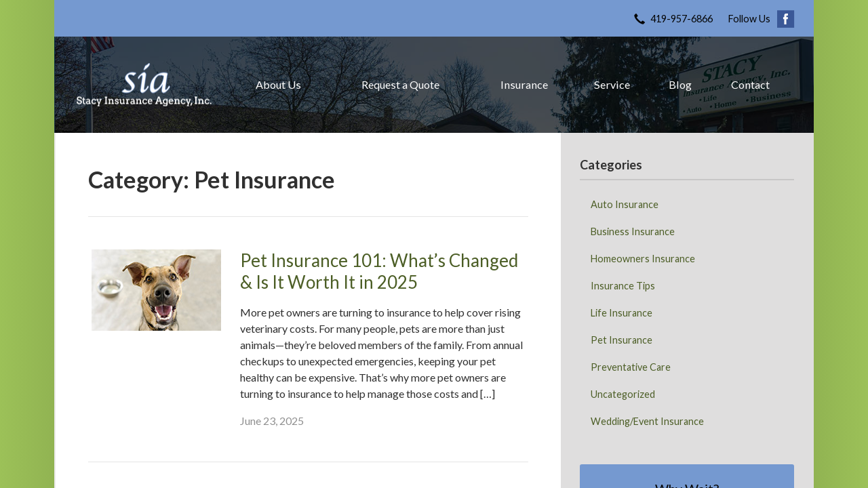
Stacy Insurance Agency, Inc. (144, 85)
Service (612, 84)
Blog (680, 84)
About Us (278, 84)
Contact (750, 84)
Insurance (524, 84)
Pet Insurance (622, 340)
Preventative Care (631, 367)
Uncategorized (623, 394)
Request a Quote (400, 84)
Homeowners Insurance (643, 259)
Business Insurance (633, 231)
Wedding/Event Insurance (647, 421)
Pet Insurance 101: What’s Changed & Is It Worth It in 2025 (379, 271)
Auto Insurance (625, 204)
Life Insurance (622, 313)
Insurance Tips (623, 286)
